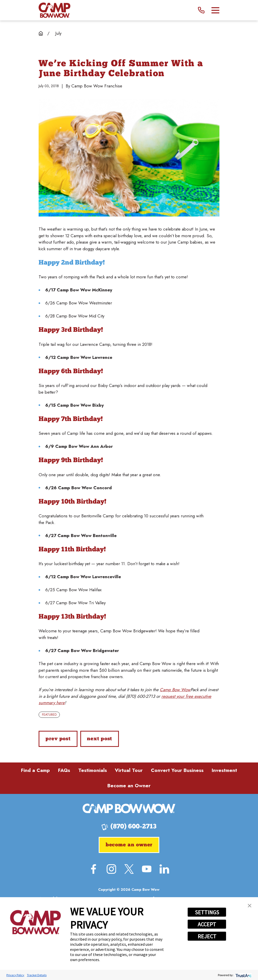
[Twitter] (129, 869)
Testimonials (93, 770)
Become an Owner (129, 786)
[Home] (54, 10)
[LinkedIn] (164, 869)
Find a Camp (35, 770)
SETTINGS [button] (207, 912)
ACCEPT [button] (207, 924)
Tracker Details (37, 975)
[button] (250, 906)
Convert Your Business (177, 770)
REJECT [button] (207, 936)
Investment (224, 770)
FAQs (64, 770)
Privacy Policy (15, 975)
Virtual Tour (129, 770)
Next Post (99, 739)
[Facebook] (93, 869)
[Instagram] (111, 869)
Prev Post (58, 739)
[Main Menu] (215, 10)
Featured (49, 715)
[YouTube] (147, 869)
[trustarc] (243, 975)
